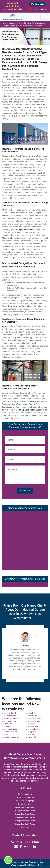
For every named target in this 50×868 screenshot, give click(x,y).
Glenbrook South (11, 732)
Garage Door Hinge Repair (25, 814)
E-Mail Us (28, 847)
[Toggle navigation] (44, 17)
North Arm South (35, 721)
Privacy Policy (25, 827)
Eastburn (8, 727)
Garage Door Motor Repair (25, 817)
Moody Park (33, 713)
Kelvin (7, 735)
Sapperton (32, 732)
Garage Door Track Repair (25, 811)
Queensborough (34, 729)
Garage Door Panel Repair (25, 821)
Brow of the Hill (10, 713)
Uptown (31, 735)
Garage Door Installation (25, 797)
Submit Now (25, 491)
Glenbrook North (11, 729)
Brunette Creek (10, 716)
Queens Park (33, 727)
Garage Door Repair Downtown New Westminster (27, 23)
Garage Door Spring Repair (25, 801)
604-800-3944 (37, 4)
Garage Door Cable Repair (25, 824)
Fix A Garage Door (25, 794)
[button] (17, 637)
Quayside (32, 724)
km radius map (25, 540)
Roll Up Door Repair (25, 804)
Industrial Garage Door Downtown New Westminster (22, 26)
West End (32, 737)
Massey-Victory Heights (13, 737)
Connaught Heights (12, 719)
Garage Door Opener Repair (25, 807)
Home (4, 23)
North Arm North (35, 719)
